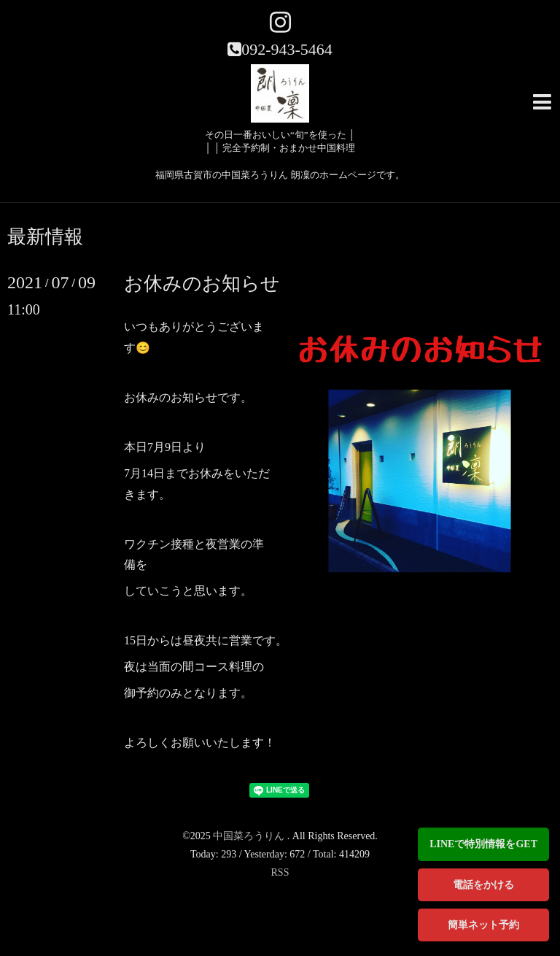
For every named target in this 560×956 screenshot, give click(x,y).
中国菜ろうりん (250, 836)
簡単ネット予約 (483, 925)
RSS (280, 872)
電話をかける (483, 885)
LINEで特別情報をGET (483, 844)
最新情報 (45, 237)
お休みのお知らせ (202, 284)
